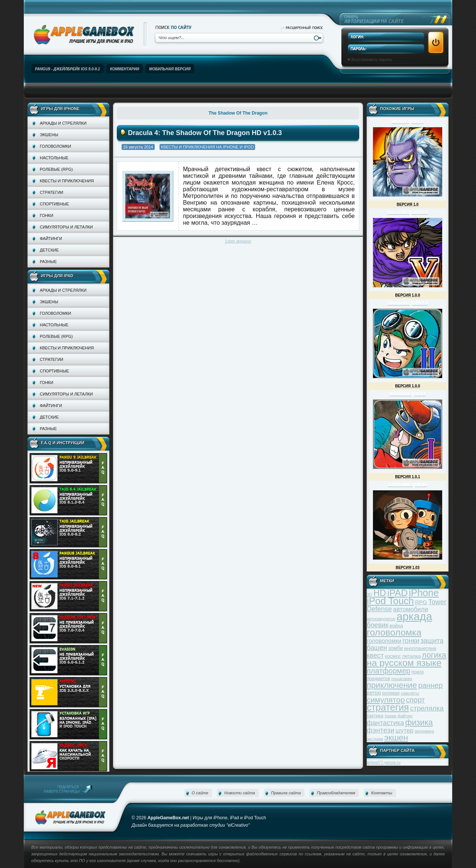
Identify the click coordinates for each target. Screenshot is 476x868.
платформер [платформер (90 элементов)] (389, 671)
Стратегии (52, 192)
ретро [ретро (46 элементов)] (374, 693)
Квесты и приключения (67, 181)
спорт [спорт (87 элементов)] (416, 700)
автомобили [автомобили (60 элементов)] (411, 609)
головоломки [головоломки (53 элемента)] (384, 641)
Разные (48, 262)
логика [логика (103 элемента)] (434, 655)
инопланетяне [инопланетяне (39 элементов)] (420, 648)
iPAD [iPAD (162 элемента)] (397, 593)
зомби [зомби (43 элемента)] (396, 648)
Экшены (49, 135)
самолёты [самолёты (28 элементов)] (410, 693)
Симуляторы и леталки (66, 227)
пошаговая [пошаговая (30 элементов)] (402, 679)
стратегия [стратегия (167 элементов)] (388, 707)
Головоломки (55, 146)
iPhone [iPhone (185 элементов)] (424, 593)
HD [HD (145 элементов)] (380, 593)
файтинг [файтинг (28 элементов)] (405, 716)
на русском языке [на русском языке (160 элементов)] (404, 663)
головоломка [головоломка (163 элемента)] (394, 632)
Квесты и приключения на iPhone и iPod (208, 147)
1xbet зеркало (238, 241)
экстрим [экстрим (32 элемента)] (375, 739)
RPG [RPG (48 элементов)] (421, 602)
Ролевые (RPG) (56, 169)
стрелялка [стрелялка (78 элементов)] (427, 708)
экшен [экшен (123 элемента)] (396, 738)
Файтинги (51, 238)
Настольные (54, 158)
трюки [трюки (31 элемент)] (390, 716)
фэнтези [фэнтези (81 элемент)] (380, 730)
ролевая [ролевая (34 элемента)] (391, 693)
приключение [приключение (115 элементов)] (392, 685)
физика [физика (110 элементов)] (419, 722)
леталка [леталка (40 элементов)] (411, 656)
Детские (49, 250)
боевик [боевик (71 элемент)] (377, 625)
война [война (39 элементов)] (396, 626)
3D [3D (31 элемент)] (369, 594)
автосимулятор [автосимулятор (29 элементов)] (381, 619)
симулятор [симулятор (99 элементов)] (386, 700)
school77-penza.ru (384, 762)
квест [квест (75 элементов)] (375, 655)
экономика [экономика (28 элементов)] (424, 731)
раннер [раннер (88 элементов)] (430, 685)
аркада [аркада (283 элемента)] (414, 616)
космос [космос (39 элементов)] (393, 656)
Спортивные (54, 204)
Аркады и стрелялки (63, 123)
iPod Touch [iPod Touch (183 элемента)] (390, 601)
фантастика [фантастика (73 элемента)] (385, 723)
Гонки (46, 215)
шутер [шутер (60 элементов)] (404, 731)
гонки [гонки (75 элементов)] (411, 640)
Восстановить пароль (372, 60)
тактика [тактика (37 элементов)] (375, 716)
